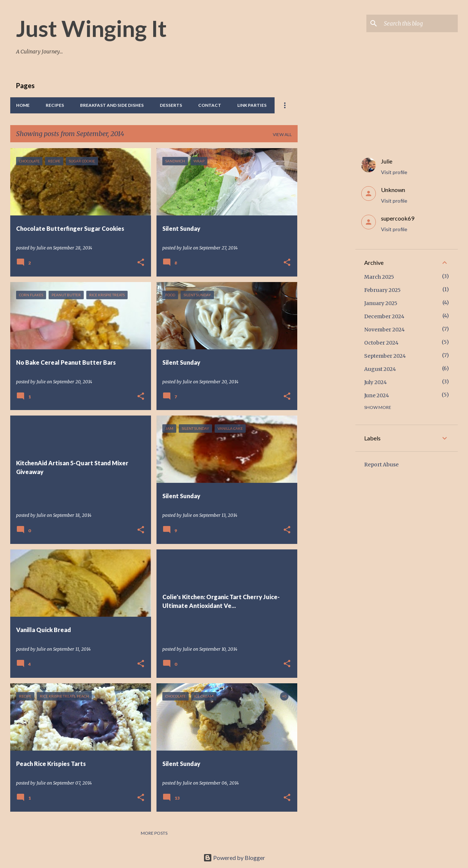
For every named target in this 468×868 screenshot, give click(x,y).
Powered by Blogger (234, 858)
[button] (141, 263)
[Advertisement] (327, 258)
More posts (154, 833)
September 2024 (385, 356)
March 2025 (379, 277)
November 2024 (384, 330)
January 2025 (381, 303)
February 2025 (382, 290)
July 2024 (375, 382)
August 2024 (380, 369)
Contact (210, 105)
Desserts (171, 105)
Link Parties (252, 105)
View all (282, 134)
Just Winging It (91, 28)
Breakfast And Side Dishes (112, 105)
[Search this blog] (419, 23)
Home (23, 105)
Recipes (55, 105)
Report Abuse (381, 465)
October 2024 (381, 343)
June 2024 (377, 395)
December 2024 (384, 316)
